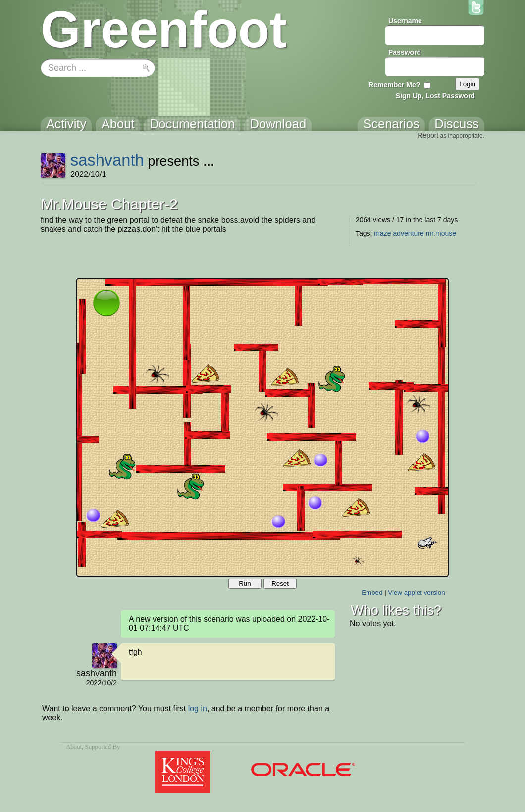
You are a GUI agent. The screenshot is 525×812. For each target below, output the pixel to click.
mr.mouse (441, 233)
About (74, 747)
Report (428, 135)
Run (245, 584)
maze (382, 233)
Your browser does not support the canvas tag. (262, 427)
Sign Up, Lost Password (435, 96)
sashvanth (107, 160)
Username (405, 21)
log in (198, 709)
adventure (408, 233)
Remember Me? (394, 85)
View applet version (416, 593)
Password (405, 52)
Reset (280, 584)
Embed (372, 593)
